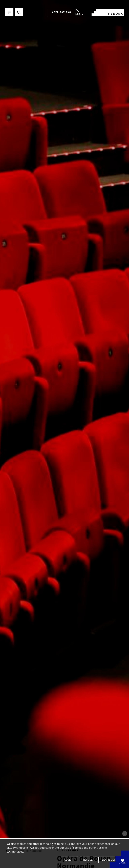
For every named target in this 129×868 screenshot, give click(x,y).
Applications (62, 12)
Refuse (88, 860)
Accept (69, 860)
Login (79, 12)
